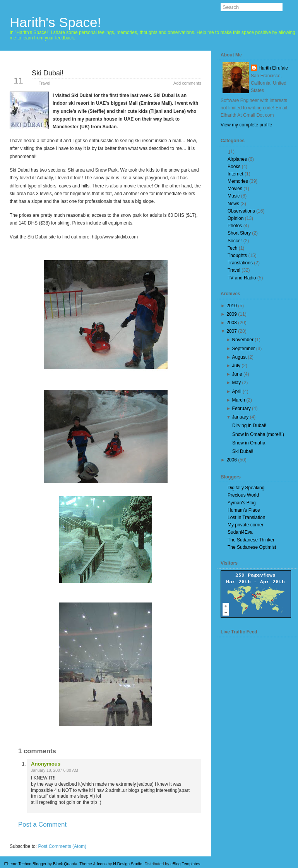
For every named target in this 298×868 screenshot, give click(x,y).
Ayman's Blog (242, 503)
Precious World (243, 495)
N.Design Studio (128, 864)
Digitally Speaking (246, 488)
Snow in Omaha (249, 443)
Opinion (235, 218)
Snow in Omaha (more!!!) (258, 434)
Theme (86, 864)
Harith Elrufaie (273, 68)
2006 (232, 460)
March (239, 400)
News (233, 204)
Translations (240, 263)
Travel (45, 83)
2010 (232, 306)
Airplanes (237, 159)
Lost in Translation (246, 517)
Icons (102, 864)
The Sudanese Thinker (251, 540)
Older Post (182, 838)
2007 (232, 331)
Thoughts (237, 255)
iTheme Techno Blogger (25, 864)
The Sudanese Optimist (252, 547)
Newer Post (29, 838)
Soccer (235, 241)
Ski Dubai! (48, 73)
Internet (235, 174)
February (241, 408)
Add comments (187, 83)
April (237, 391)
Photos (235, 226)
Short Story (239, 233)
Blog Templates (186, 864)
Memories (238, 181)
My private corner (246, 525)
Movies (235, 189)
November (243, 340)
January (241, 417)
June (237, 374)
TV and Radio (242, 278)
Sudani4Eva (240, 532)
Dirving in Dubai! (249, 425)
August (239, 357)
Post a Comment (42, 825)
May (237, 383)
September (244, 349)
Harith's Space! (55, 22)
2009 (232, 314)
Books (234, 167)
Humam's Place (244, 510)
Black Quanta (65, 864)
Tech (232, 248)
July (236, 366)
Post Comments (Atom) (62, 846)
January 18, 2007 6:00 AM (55, 770)
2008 (232, 323)
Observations (241, 211)
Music (234, 196)
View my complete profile (246, 125)
